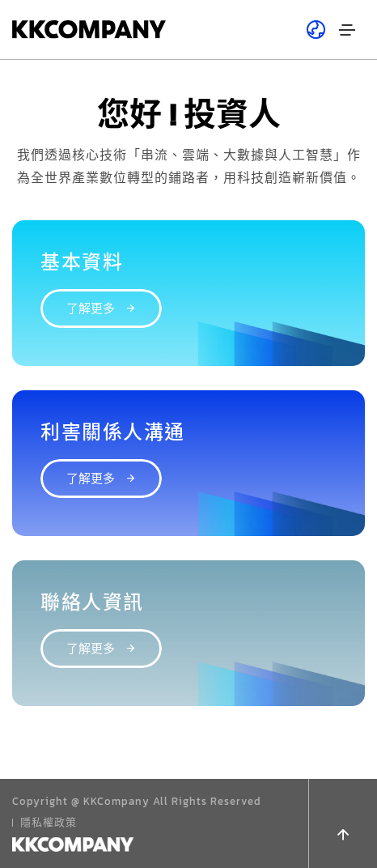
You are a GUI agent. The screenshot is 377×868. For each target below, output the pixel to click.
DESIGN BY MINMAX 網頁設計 (89, 843)
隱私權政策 (49, 822)
